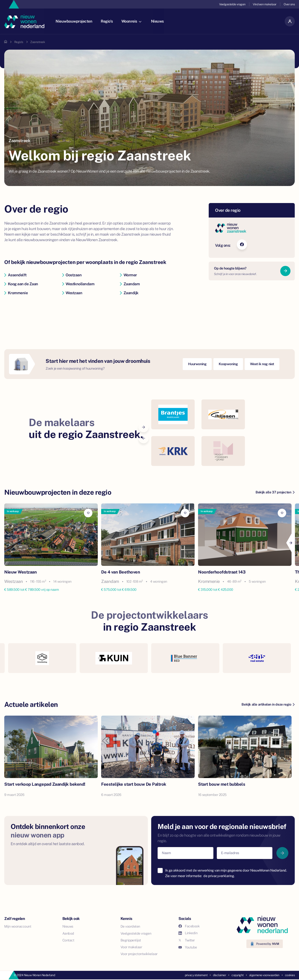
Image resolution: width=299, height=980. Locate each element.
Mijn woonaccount (18, 926)
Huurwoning (197, 364)
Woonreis (133, 21)
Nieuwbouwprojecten (75, 21)
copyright (238, 975)
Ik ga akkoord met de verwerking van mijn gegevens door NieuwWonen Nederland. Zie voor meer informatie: (226, 873)
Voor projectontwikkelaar (139, 954)
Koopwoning (228, 364)
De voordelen (130, 926)
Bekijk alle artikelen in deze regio (268, 704)
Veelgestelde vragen (232, 4)
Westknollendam (78, 284)
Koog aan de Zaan (21, 284)
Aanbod (68, 933)
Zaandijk (129, 293)
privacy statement (196, 975)
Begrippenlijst (131, 940)
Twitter (187, 940)
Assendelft (15, 275)
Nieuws (159, 21)
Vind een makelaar (265, 4)
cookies (290, 975)
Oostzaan (72, 275)
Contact (68, 940)
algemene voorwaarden (264, 975)
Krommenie (16, 293)
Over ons (289, 4)
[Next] (290, 543)
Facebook (189, 926)
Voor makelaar (131, 947)
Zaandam (130, 284)
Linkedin (188, 933)
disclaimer (219, 975)
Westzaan (72, 293)
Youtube (188, 947)
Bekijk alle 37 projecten (275, 492)
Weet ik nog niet (262, 364)
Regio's (108, 21)
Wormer (128, 275)
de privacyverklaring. (219, 876)
